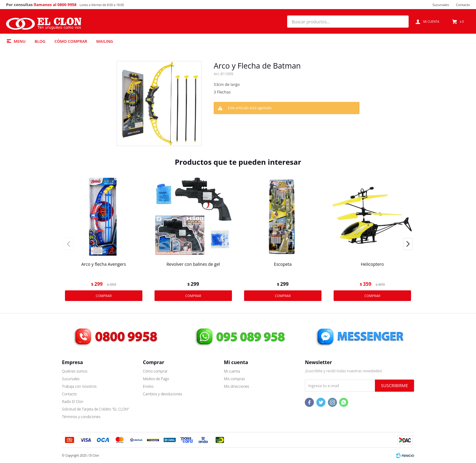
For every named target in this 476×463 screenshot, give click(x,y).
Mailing (105, 41)
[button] (401, 22)
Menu (20, 41)
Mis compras (235, 379)
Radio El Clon (73, 402)
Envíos (148, 386)
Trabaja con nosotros (79, 386)
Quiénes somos (75, 371)
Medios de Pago (156, 379)
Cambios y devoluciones (163, 394)
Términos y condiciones (81, 417)
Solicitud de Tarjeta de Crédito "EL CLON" (95, 409)
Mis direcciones (237, 386)
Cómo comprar (71, 41)
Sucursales (441, 5)
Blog (40, 41)
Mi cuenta (232, 371)
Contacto (463, 5)
